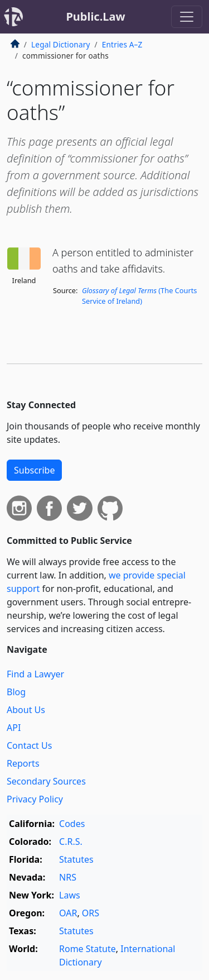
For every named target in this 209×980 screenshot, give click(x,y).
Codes (72, 824)
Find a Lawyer (35, 674)
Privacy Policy (35, 799)
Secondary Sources (46, 781)
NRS (68, 877)
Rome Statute (88, 949)
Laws (70, 895)
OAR (68, 913)
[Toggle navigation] (187, 17)
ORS (91, 913)
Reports (23, 763)
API (14, 728)
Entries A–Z (122, 44)
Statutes (76, 859)
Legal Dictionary (61, 44)
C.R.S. (71, 842)
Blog (16, 692)
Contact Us (29, 745)
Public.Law (95, 16)
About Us (26, 710)
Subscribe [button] (34, 470)
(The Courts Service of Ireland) (140, 296)
